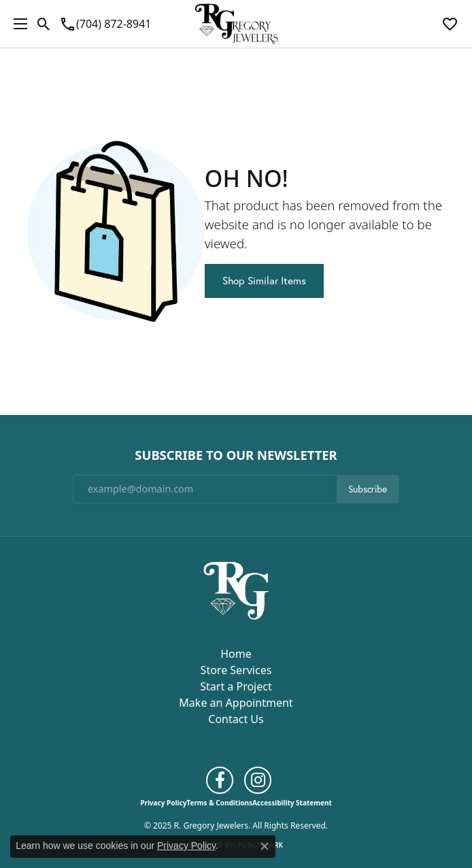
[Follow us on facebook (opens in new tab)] (220, 780)
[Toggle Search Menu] (44, 24)
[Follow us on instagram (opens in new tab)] (258, 780)
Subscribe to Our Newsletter (236, 455)
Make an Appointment (236, 703)
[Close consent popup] (265, 846)
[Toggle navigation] (17, 24)
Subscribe (368, 489)
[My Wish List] (450, 24)
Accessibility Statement (292, 803)
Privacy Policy (163, 803)
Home (236, 654)
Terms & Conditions (219, 803)
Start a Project (236, 686)
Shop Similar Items (264, 280)
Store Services (236, 670)
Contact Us (236, 719)
